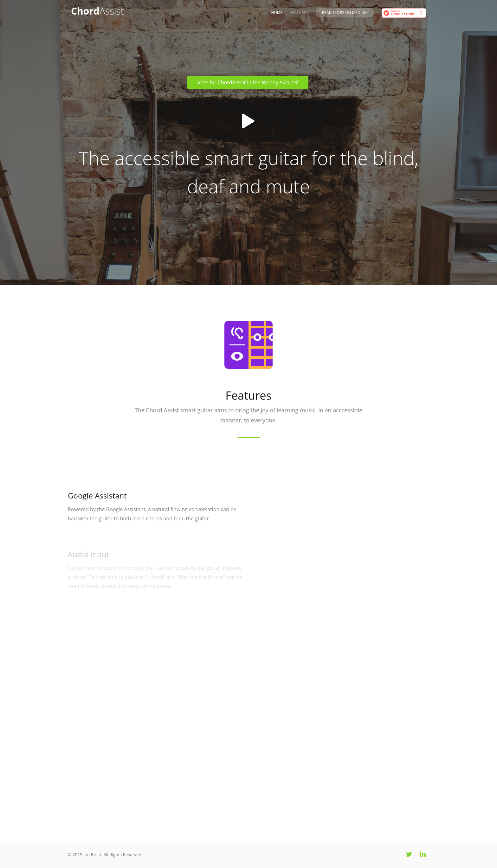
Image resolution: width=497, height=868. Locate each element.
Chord (97, 11)
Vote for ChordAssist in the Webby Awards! (248, 82)
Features (299, 13)
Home (277, 13)
